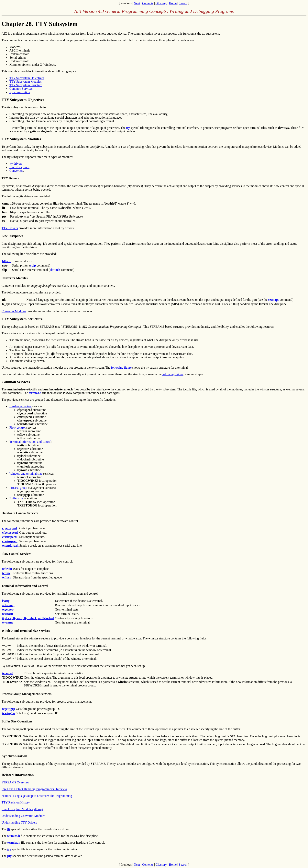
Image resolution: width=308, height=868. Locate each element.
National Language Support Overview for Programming (37, 796)
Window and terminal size (26, 474)
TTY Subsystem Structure (26, 85)
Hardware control (20, 406)
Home (173, 3)
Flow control (17, 428)
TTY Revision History (16, 802)
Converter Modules (14, 311)
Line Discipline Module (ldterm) (22, 809)
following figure (121, 368)
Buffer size (16, 498)
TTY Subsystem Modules (26, 82)
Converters (16, 171)
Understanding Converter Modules (23, 816)
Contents (148, 3)
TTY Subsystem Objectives (27, 78)
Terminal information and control (30, 442)
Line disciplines (19, 167)
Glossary (161, 3)
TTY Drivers (10, 228)
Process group (18, 488)
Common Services (21, 89)
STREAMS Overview (15, 782)
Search (183, 3)
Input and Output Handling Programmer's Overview (34, 789)
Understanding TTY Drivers (19, 822)
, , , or (28, 618)
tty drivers (16, 164)
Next (137, 3)
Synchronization (20, 92)
